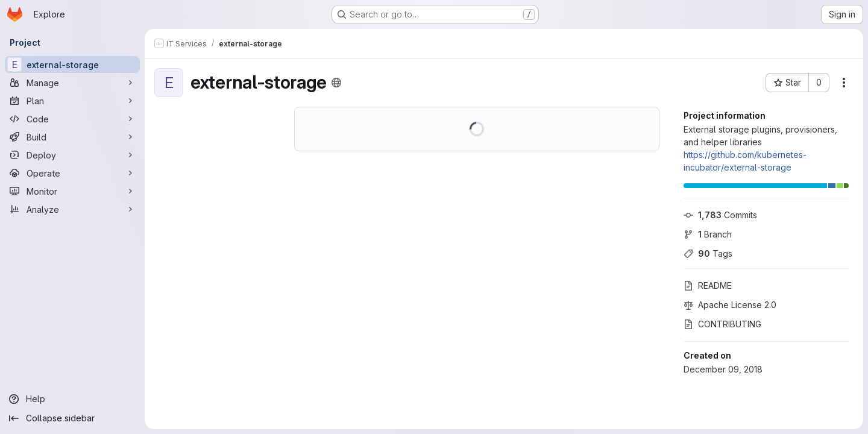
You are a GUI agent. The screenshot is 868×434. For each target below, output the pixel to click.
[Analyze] (72, 209)
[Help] (72, 399)
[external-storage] (72, 64)
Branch (708, 234)
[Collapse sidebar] (72, 418)
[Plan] (72, 101)
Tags (708, 253)
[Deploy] (72, 155)
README (708, 285)
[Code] (72, 119)
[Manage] (72, 83)
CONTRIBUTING (722, 324)
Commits (720, 215)
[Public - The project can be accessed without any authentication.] (336, 83)
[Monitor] (72, 191)
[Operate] (72, 173)
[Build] (72, 137)
